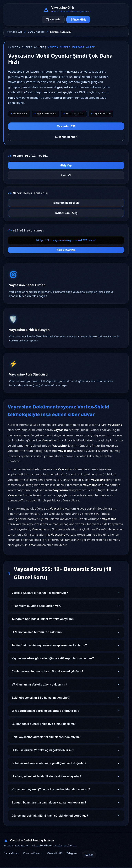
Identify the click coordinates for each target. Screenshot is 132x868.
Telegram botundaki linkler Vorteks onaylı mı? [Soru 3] (66, 621)
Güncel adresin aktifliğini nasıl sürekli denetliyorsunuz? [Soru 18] (66, 818)
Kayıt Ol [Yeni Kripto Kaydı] (66, 177)
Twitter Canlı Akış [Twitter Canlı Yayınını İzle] (66, 214)
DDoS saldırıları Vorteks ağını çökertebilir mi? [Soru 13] (66, 752)
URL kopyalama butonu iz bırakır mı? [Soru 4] (66, 634)
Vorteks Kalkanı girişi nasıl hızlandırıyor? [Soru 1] (66, 595)
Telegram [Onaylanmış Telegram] (72, 854)
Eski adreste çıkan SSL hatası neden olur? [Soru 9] (66, 700)
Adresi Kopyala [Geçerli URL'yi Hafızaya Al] (66, 252)
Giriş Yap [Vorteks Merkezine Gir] (66, 167)
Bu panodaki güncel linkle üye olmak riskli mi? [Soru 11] (66, 726)
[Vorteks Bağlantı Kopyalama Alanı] (66, 242)
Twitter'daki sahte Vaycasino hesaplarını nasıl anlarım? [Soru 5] (66, 648)
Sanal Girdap (36, 32)
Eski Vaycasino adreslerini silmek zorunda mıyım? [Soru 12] (66, 739)
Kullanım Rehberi (66, 137)
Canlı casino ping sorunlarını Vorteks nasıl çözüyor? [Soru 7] (66, 674)
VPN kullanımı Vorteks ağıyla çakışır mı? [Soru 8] (66, 687)
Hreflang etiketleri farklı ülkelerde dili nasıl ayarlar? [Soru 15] (66, 779)
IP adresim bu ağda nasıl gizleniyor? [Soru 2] (66, 608)
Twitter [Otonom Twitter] (89, 855)
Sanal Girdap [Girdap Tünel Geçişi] (12, 854)
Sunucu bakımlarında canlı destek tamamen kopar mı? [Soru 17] (66, 805)
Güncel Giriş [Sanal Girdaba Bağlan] (78, 19)
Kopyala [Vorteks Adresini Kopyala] (53, 19)
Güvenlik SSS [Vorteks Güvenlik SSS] (55, 854)
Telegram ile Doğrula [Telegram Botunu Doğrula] (66, 204)
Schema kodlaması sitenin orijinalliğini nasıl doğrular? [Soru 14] (66, 766)
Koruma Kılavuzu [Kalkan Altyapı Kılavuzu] (33, 854)
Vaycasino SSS (66, 126)
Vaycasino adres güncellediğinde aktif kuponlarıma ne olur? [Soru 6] (66, 661)
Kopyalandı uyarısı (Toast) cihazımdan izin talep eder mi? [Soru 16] (66, 792)
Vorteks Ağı (15, 32)
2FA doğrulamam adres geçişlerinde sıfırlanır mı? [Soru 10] (66, 713)
